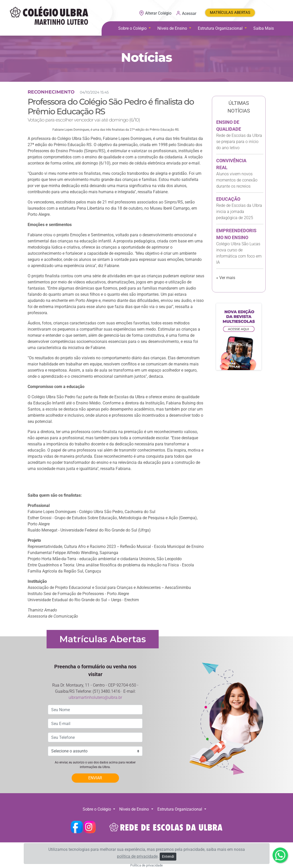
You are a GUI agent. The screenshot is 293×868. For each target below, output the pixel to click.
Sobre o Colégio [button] (133, 28)
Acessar (186, 13)
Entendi (168, 856)
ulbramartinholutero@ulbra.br (95, 697)
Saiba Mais (264, 28)
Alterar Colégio (156, 13)
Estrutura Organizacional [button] (221, 28)
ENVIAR (95, 778)
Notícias (146, 57)
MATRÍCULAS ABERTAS (230, 13)
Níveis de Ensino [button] (173, 28)
